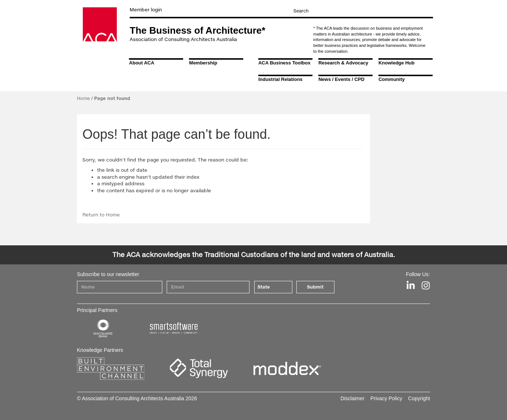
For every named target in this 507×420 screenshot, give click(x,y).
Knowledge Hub (396, 63)
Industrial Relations (280, 79)
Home (83, 98)
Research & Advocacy (343, 63)
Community (392, 79)
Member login (146, 10)
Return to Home (101, 215)
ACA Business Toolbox (284, 63)
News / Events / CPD (341, 79)
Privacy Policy (386, 398)
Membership (203, 63)
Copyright (419, 398)
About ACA (142, 63)
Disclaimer (353, 398)
